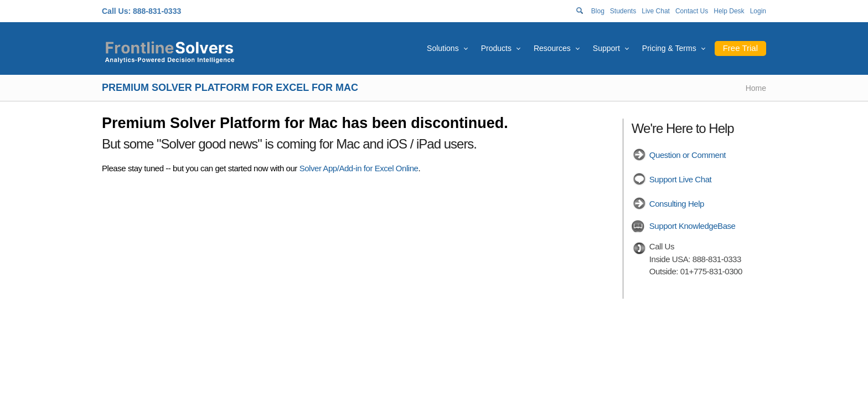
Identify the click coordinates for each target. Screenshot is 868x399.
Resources (552, 48)
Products (496, 48)
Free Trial (740, 48)
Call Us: (116, 11)
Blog (598, 11)
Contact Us (692, 11)
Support (606, 48)
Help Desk (729, 11)
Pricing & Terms (669, 48)
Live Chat (656, 11)
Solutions (443, 48)
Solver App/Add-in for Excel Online (359, 168)
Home (756, 88)
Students (623, 11)
